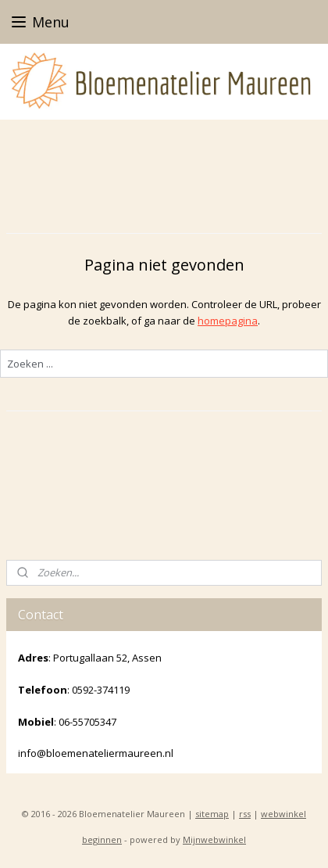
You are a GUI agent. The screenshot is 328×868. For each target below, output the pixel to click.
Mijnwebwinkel (214, 839)
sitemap (212, 814)
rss (245, 814)
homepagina (228, 321)
